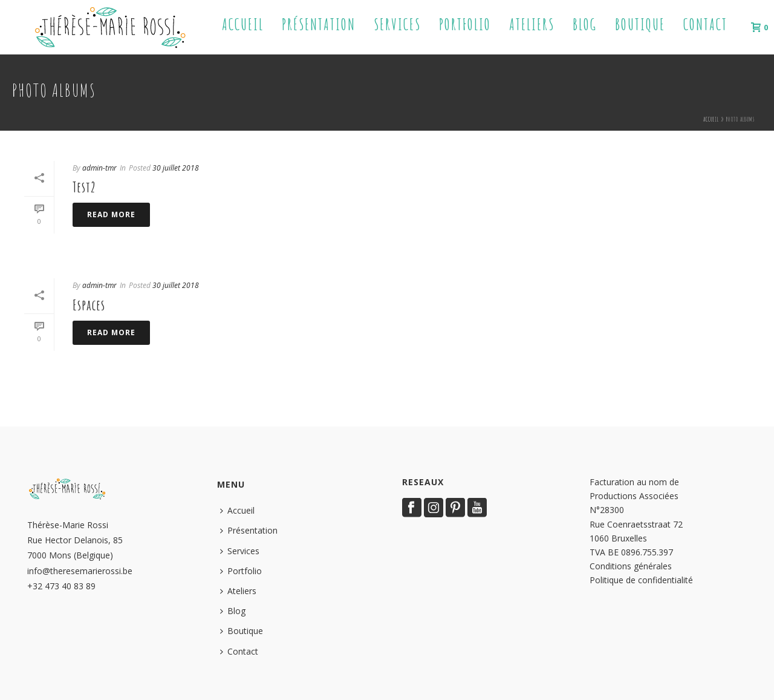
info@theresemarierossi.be (80, 571)
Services (397, 25)
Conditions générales (631, 566)
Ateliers (532, 25)
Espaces (89, 305)
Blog (585, 25)
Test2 (84, 187)
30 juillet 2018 (176, 168)
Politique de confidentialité (641, 580)
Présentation (319, 25)
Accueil (243, 25)
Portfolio (465, 25)
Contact (705, 25)
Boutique (640, 25)
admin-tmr (99, 168)
